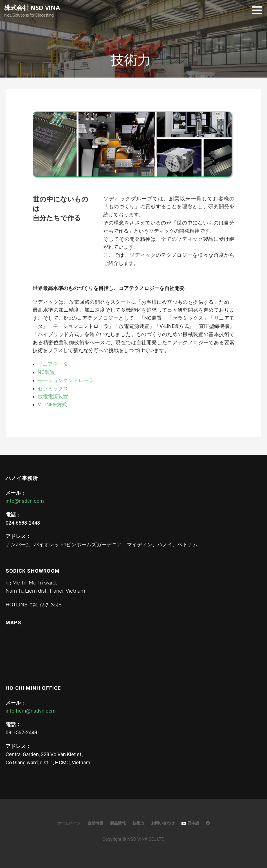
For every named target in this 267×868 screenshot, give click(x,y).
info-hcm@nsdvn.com (31, 711)
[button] (259, 10)
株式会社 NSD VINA (32, 7)
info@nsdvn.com (25, 501)
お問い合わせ (163, 823)
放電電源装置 (53, 396)
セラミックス (53, 388)
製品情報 (118, 823)
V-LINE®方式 (52, 404)
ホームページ (69, 823)
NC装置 (46, 372)
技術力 (138, 823)
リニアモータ (53, 364)
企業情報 (95, 823)
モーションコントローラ (66, 380)
